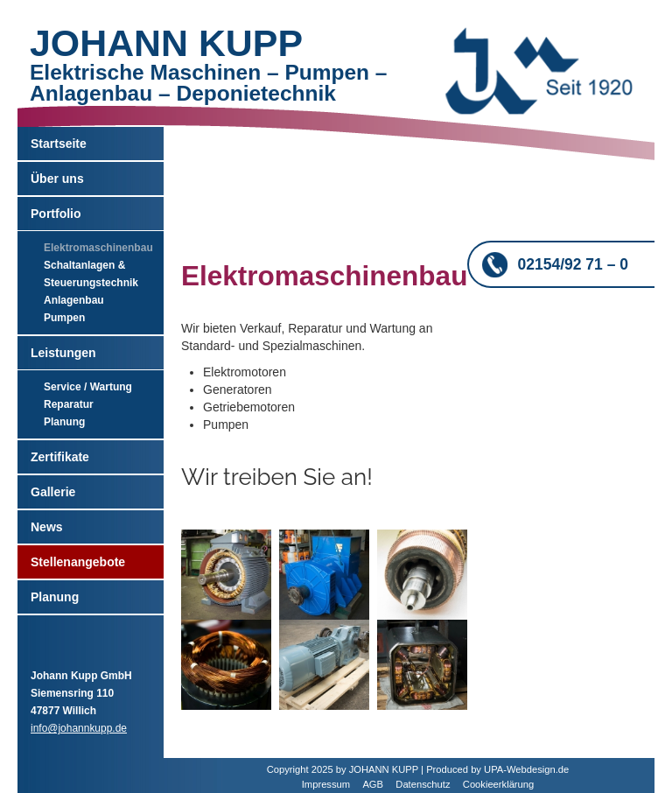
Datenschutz (423, 784)
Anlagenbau (74, 300)
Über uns (57, 179)
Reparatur (69, 404)
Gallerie (53, 492)
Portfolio (56, 214)
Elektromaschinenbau (98, 248)
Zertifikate (60, 457)
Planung (64, 422)
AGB (373, 784)
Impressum (326, 784)
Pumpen (64, 318)
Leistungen (63, 353)
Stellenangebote (78, 562)
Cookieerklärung (498, 784)
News (47, 527)
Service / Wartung (88, 387)
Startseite (59, 144)
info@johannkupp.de (79, 728)
